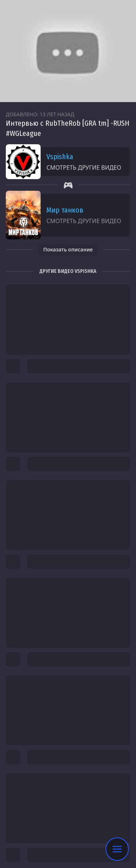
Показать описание (68, 249)
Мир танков (65, 210)
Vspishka (60, 157)
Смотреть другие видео (84, 167)
